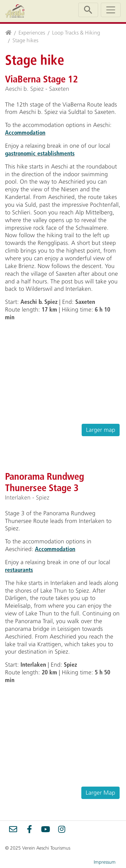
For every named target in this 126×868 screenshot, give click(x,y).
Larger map (101, 430)
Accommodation (25, 132)
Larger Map (100, 793)
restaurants (19, 570)
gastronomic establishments (40, 153)
